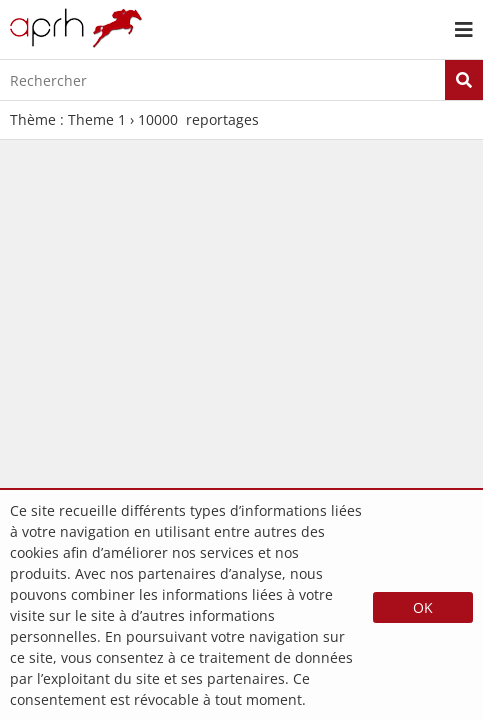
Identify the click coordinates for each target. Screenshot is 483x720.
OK (423, 607)
